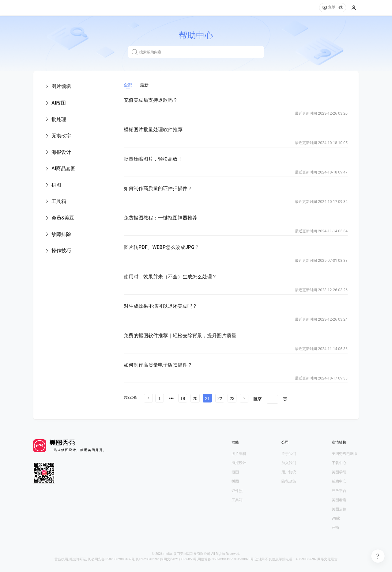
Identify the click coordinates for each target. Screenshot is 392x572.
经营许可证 (78, 559)
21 (207, 398)
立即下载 (332, 8)
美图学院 (339, 472)
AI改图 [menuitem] (55, 103)
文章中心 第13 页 (297, 401)
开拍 (335, 527)
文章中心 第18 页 (247, 407)
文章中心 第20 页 (314, 407)
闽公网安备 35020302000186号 (111, 559)
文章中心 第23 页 (193, 413)
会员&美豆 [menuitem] (59, 218)
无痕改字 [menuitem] (58, 136)
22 (220, 398)
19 (183, 398)
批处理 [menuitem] (55, 119)
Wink (336, 518)
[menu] (72, 168)
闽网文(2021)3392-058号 (179, 559)
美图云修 (339, 509)
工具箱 (237, 500)
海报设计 (239, 463)
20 (195, 398)
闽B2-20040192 (147, 559)
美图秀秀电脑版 (345, 454)
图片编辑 (239, 454)
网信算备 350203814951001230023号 (226, 559)
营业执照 (61, 559)
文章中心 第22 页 (160, 413)
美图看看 (339, 500)
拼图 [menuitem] (53, 185)
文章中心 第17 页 (214, 407)
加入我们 (289, 463)
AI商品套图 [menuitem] (60, 168)
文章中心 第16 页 (180, 407)
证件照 (237, 491)
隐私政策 (289, 481)
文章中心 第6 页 (294, 395)
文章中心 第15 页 (147, 407)
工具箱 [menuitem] (55, 201)
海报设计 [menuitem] (58, 152)
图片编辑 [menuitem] (58, 86)
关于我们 (289, 454)
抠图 (235, 472)
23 (232, 398)
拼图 (235, 481)
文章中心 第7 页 (325, 395)
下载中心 (339, 463)
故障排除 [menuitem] (58, 234)
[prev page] (148, 398)
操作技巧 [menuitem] (58, 251)
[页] (272, 399)
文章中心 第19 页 (281, 407)
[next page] (244, 398)
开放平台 (339, 491)
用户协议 (289, 472)
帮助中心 (339, 481)
